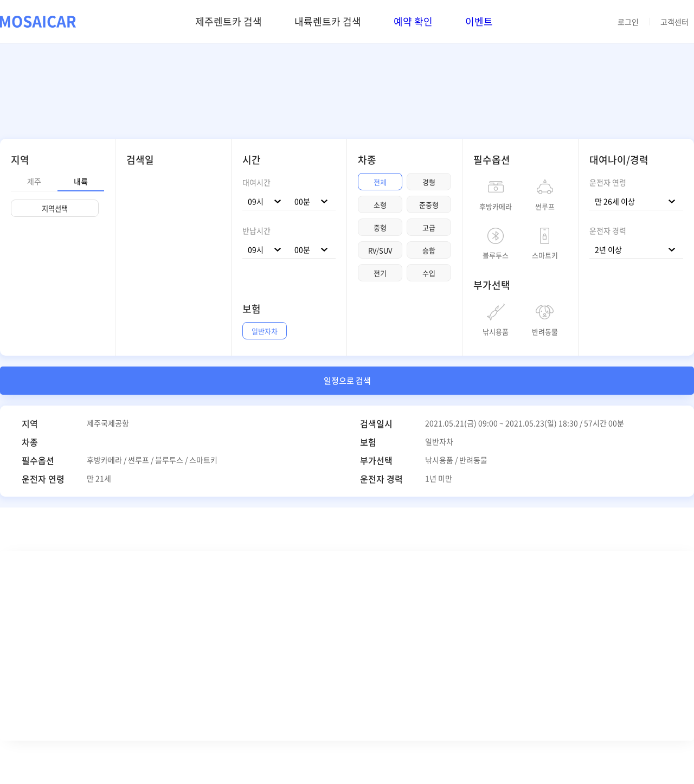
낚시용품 (496, 331)
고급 (429, 227)
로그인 (628, 22)
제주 (34, 181)
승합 (429, 250)
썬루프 (545, 205)
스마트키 (545, 254)
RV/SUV (380, 250)
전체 (380, 182)
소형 (380, 205)
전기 (380, 273)
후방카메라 (496, 205)
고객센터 (674, 22)
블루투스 (496, 254)
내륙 (81, 181)
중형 (380, 227)
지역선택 (55, 208)
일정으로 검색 (347, 381)
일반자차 (265, 331)
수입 (429, 273)
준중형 (429, 205)
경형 (429, 182)
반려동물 (545, 331)
